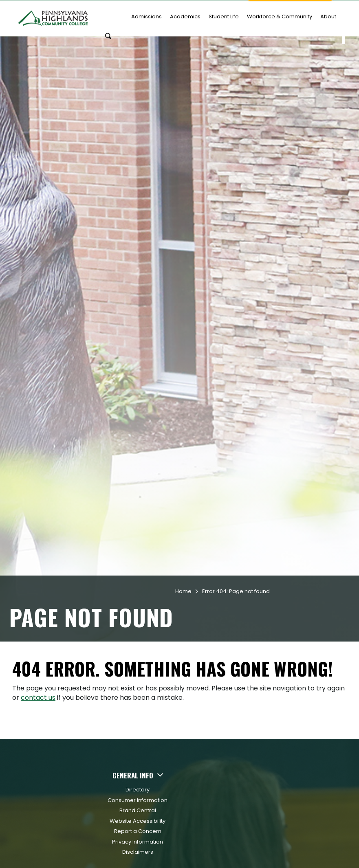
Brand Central (138, 803)
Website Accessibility (138, 814)
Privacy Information (138, 835)
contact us (38, 691)
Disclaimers (138, 845)
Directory (138, 783)
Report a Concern (138, 824)
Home (183, 584)
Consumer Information (138, 793)
